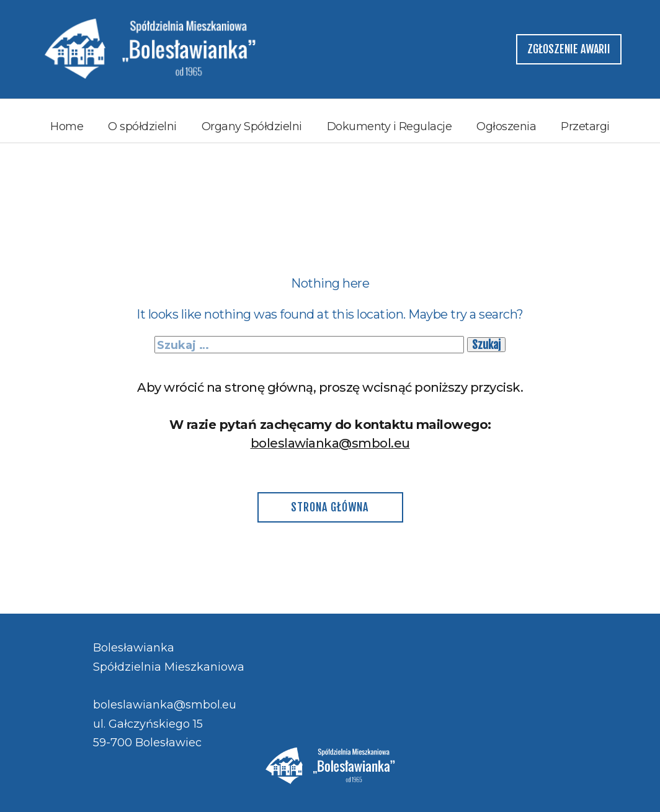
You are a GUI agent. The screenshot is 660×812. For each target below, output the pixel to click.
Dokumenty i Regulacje (390, 126)
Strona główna (330, 507)
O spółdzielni (142, 126)
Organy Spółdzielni (252, 126)
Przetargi (585, 126)
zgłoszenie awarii (569, 49)
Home (67, 126)
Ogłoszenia (506, 126)
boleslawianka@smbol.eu (330, 443)
